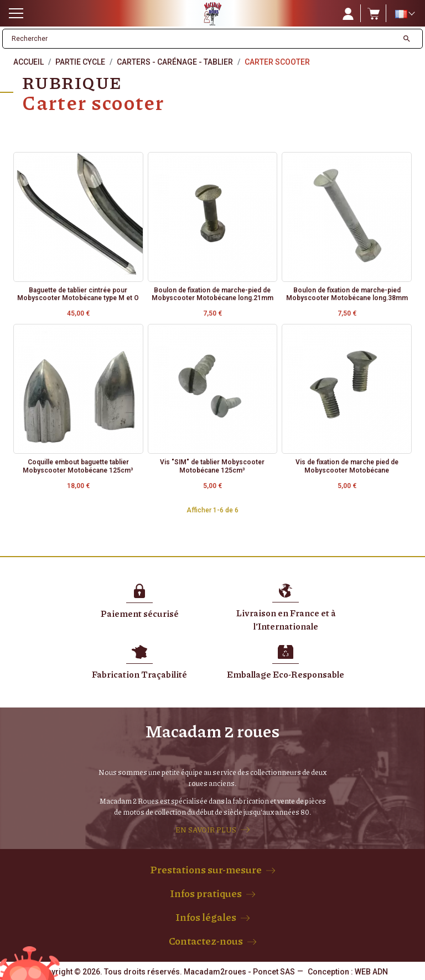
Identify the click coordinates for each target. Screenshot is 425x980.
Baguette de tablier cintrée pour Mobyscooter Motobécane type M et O (78, 294)
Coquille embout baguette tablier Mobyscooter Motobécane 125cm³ (78, 466)
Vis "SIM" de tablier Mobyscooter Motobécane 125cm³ (212, 466)
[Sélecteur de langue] (405, 14)
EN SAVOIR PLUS (206, 830)
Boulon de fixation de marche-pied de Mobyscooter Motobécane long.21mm (212, 294)
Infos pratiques (206, 893)
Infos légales (206, 917)
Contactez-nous (206, 941)
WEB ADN (371, 972)
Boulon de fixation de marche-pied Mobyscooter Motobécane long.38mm (347, 294)
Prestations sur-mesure (206, 869)
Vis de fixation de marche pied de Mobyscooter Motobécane (347, 466)
